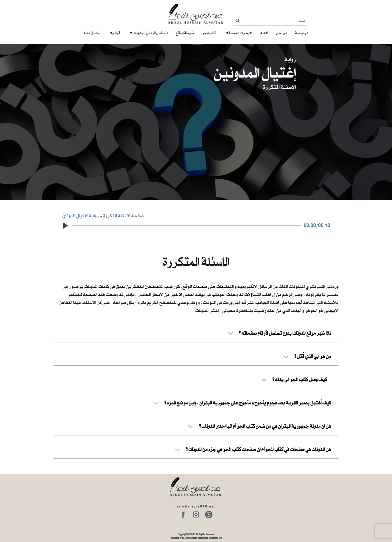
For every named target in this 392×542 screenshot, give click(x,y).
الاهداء (264, 33)
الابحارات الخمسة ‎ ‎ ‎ (239, 33)
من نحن (282, 33)
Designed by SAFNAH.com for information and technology (196, 538)
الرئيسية (301, 33)
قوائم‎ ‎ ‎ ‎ (115, 33)
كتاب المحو (209, 33)
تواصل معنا (92, 33)
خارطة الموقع (185, 33)
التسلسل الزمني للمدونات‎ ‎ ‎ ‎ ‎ (149, 33)
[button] (65, 226)
